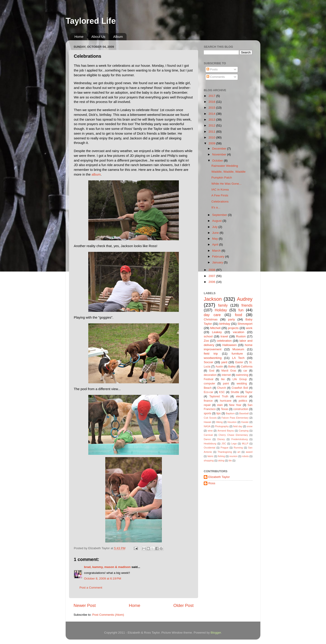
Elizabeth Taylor (219, 477)
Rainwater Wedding (225, 166)
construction (241, 409)
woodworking (213, 358)
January (218, 262)
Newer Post (85, 605)
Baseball (244, 413)
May (215, 239)
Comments (216, 77)
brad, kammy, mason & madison (107, 567)
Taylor (249, 392)
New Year (235, 405)
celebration (224, 341)
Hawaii (207, 422)
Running (238, 448)
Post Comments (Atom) (108, 615)
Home (79, 37)
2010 (212, 137)
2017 (212, 96)
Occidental (210, 448)
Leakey (217, 332)
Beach (208, 388)
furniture (237, 354)
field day (238, 426)
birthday (225, 324)
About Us (98, 37)
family (223, 305)
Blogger (216, 633)
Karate (245, 422)
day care (212, 315)
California (247, 367)
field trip (211, 354)
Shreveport (245, 324)
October (218, 161)
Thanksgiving (225, 452)
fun (241, 310)
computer (210, 384)
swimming (242, 375)
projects (233, 328)
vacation (238, 332)
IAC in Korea (220, 190)
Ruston (241, 336)
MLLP (245, 444)
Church (222, 388)
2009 (212, 143)
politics (243, 401)
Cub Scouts (210, 418)
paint (226, 384)
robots (245, 456)
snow (250, 426)
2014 (212, 114)
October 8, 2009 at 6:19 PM (103, 578)
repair (207, 405)
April (216, 244)
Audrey (245, 299)
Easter (239, 362)
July (215, 227)
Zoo (206, 341)
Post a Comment (91, 588)
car (245, 371)
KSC (222, 392)
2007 (212, 276)
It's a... (216, 207)
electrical (241, 396)
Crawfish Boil (240, 388)
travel (224, 336)
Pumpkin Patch (222, 178)
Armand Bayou (226, 431)
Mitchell (215, 328)
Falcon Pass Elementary (235, 418)
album (96, 174)
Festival (209, 379)
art (239, 452)
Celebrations (220, 202)
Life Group (240, 379)
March (217, 251)
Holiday (221, 310)
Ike (223, 379)
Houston (232, 422)
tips (219, 413)
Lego (234, 444)
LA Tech (238, 358)
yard (224, 362)
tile (230, 460)
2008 (212, 270)
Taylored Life (91, 21)
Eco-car (209, 392)
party (231, 319)
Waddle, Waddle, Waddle (229, 172)
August (217, 221)
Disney (221, 439)
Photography (222, 426)
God (212, 371)
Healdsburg (210, 444)
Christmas (211, 319)
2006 (212, 282)
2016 (212, 102)
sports (207, 413)
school (208, 336)
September (220, 215)
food (239, 315)
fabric (210, 456)
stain (220, 405)
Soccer (209, 362)
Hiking (219, 422)
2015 (212, 108)
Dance (207, 439)
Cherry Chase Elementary (233, 435)
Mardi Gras (229, 371)
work (249, 328)
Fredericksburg (240, 439)
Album (118, 37)
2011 (212, 132)
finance (208, 401)
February (219, 256)
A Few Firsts (220, 195)
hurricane (226, 401)
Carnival (208, 435)
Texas (225, 409)
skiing (221, 460)
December (220, 149)
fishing (221, 456)
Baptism (230, 413)
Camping (244, 431)
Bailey (232, 367)
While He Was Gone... (227, 184)
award (249, 452)
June (216, 233)
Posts (212, 69)
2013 (212, 120)
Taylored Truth (219, 396)
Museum (238, 349)
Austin (219, 367)
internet (226, 375)
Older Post (183, 605)
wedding (242, 384)
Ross (212, 483)
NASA (207, 426)
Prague (224, 448)
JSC (224, 444)
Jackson (213, 299)
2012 (212, 125)
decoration (210, 375)
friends (247, 305)
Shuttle (235, 392)
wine (210, 431)
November (220, 154)
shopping (209, 460)
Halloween (229, 345)
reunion (233, 456)
